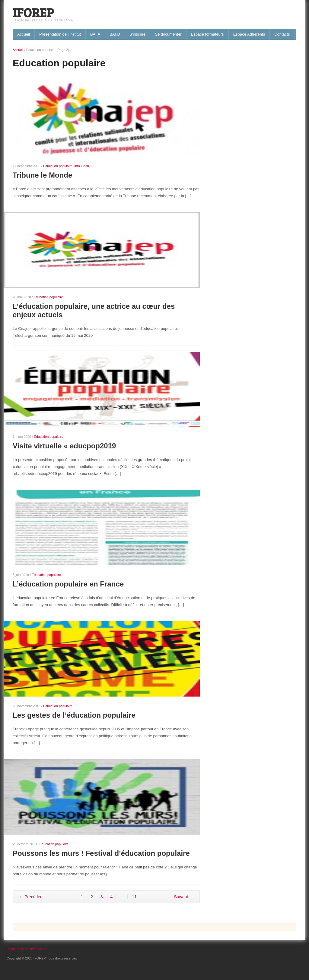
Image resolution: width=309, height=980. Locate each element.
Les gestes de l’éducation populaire (74, 715)
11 (134, 897)
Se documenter (168, 34)
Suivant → (184, 897)
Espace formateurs (207, 34)
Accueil (24, 34)
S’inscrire (137, 34)
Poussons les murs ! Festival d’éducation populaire (101, 853)
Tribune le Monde (42, 175)
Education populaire (58, 166)
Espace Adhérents (249, 34)
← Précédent (31, 897)
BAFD (115, 34)
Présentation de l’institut (60, 34)
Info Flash (81, 166)
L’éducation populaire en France (68, 584)
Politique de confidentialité (26, 949)
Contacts (282, 34)
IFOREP (33, 12)
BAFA (95, 34)
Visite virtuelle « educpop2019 (64, 446)
